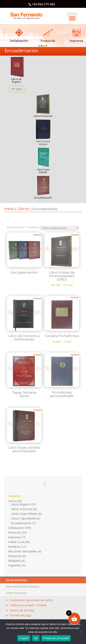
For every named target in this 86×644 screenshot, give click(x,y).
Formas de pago (20, 614)
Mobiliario (14, 561)
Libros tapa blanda (43, 171)
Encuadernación (21, 523)
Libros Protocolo (43, 116)
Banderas (14, 547)
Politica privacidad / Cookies (28, 606)
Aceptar (24, 638)
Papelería (14, 565)
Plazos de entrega (22, 610)
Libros (23, 209)
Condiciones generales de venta (31, 602)
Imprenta (14, 537)
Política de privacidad (56, 638)
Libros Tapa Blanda (23, 518)
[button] (40, 45)
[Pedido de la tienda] (53, 273)
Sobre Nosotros (17, 597)
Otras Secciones (17, 587)
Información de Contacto (23, 592)
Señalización (16, 528)
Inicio (9, 209)
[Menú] (72, 18)
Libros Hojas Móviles (24, 514)
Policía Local (16, 542)
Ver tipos (17, 89)
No (36, 638)
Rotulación (15, 556)
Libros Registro (21, 504)
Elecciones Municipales (23, 551)
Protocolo (15, 532)
